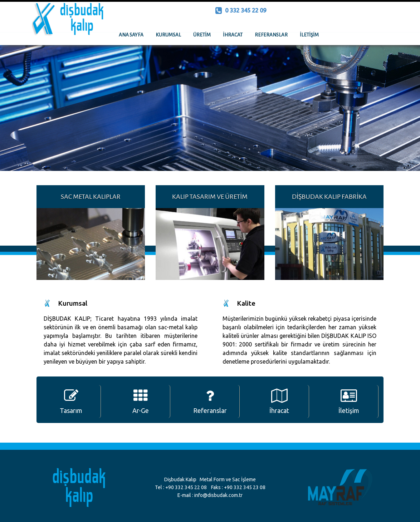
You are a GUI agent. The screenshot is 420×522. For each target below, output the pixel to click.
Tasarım (71, 401)
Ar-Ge (141, 401)
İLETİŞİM (309, 35)
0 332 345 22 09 (241, 10)
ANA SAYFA (131, 35)
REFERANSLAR (271, 35)
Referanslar (210, 401)
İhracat (279, 401)
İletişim (349, 401)
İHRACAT (233, 35)
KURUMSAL (168, 35)
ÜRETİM (202, 35)
